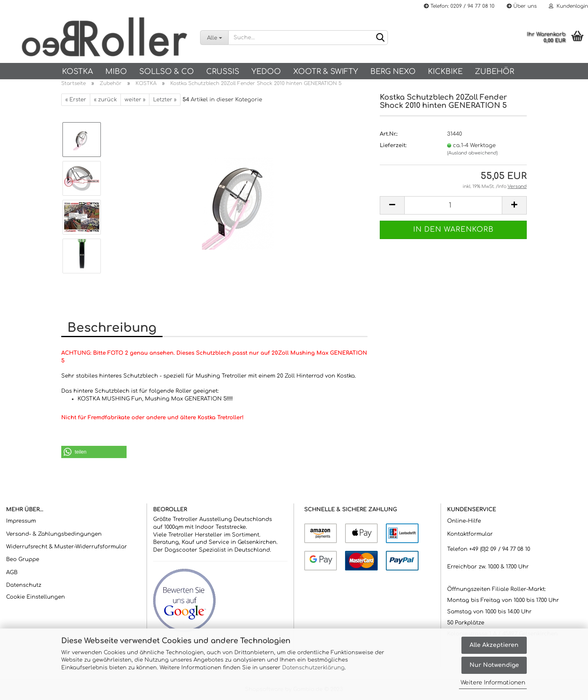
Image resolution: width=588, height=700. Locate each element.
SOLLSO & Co (167, 72)
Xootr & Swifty (326, 72)
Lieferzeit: (393, 145)
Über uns (522, 6)
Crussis (223, 72)
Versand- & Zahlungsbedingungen (54, 534)
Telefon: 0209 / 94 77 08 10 (459, 6)
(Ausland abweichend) (472, 153)
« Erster (76, 100)
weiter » (135, 100)
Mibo (116, 72)
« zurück (105, 100)
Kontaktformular (470, 534)
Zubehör (494, 72)
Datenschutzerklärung (313, 668)
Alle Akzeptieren (494, 645)
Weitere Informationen (493, 683)
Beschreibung (112, 328)
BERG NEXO (393, 72)
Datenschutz (24, 585)
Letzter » (165, 100)
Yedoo (266, 72)
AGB (12, 573)
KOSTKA (78, 72)
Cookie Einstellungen (36, 597)
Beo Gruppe (23, 559)
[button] (94, 452)
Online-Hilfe (464, 521)
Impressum (21, 521)
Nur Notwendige (494, 665)
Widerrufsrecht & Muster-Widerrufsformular (67, 547)
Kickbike (445, 72)
